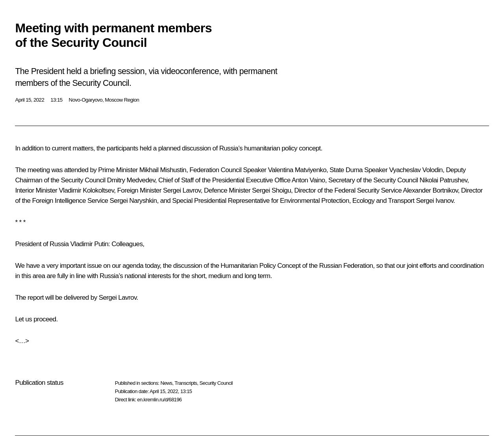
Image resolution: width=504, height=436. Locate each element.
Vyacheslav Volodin (416, 170)
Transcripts (186, 383)
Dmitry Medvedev (131, 180)
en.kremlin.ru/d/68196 (159, 400)
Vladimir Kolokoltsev (86, 190)
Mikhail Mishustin (163, 170)
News (166, 383)
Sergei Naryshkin (133, 201)
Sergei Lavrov (182, 190)
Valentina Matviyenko (297, 170)
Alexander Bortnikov (430, 190)
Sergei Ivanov (435, 201)
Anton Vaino (309, 180)
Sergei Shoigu (271, 190)
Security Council (216, 383)
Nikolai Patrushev (444, 180)
